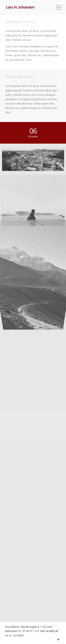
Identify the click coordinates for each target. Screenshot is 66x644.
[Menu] (56, 7)
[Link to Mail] (58, 640)
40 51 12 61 (33, 631)
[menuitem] (56, 7)
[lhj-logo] (27, 7)
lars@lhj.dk (52, 631)
